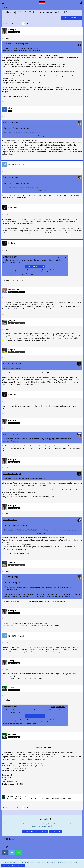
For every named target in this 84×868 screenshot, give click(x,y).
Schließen (21, 865)
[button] (3, 3)
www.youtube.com (58, 707)
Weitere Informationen (9, 865)
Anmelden (56, 831)
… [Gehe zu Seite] (9, 23)
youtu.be (61, 257)
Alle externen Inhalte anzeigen (35, 266)
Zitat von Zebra (10, 520)
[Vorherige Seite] (4, 24)
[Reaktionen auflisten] (4, 101)
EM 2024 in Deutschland (39, 798)
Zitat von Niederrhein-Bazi (16, 525)
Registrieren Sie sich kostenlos (56, 824)
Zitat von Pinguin (11, 434)
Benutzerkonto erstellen (35, 831)
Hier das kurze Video (10, 96)
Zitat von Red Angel (12, 363)
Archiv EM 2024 (58, 798)
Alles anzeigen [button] (41, 136)
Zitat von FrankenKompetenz (16, 44)
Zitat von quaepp (11, 122)
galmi (12, 62)
